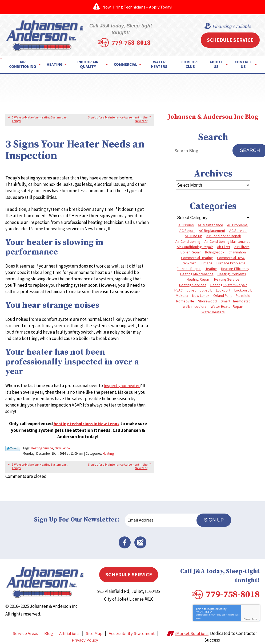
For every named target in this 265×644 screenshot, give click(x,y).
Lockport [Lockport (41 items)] (223, 290)
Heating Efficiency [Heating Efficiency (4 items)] (235, 268)
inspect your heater (123, 386)
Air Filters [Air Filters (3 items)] (242, 247)
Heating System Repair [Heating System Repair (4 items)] (229, 285)
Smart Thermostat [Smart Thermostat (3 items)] (235, 301)
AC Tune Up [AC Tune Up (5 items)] (194, 236)
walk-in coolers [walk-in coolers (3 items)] (195, 306)
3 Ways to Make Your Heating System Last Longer (40, 119)
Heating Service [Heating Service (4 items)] (227, 279)
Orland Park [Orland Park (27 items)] (222, 296)
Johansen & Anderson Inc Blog (213, 117)
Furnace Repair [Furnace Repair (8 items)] (189, 268)
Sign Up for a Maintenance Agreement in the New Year (118, 119)
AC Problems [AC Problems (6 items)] (237, 225)
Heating (108, 452)
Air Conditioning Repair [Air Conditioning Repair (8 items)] (195, 247)
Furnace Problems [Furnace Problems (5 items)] (231, 263)
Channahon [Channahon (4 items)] (237, 252)
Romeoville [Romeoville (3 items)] (185, 301)
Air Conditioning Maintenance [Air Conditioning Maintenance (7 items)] (228, 241)
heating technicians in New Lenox (86, 424)
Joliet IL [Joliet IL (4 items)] (206, 290)
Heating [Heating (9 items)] (211, 268)
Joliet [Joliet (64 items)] (191, 290)
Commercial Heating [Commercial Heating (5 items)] (197, 257)
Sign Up (215, 519)
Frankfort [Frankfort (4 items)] (188, 263)
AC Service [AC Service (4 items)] (238, 230)
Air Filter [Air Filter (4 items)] (224, 247)
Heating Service (42, 448)
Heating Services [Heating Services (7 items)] (193, 285)
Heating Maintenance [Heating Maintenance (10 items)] (197, 274)
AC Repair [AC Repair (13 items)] (187, 230)
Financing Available (231, 26)
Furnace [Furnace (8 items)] (206, 263)
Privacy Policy (215, 610)
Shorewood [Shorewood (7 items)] (207, 301)
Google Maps (140, 541)
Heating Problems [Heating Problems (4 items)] (232, 274)
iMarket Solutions (192, 628)
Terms (254, 614)
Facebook (125, 541)
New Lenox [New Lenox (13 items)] (201, 296)
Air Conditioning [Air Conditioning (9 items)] (188, 241)
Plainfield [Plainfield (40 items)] (243, 296)
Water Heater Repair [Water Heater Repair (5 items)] (227, 306)
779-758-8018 (141, 39)
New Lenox (63, 448)
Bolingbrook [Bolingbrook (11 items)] (215, 252)
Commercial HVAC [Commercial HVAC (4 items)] (231, 257)
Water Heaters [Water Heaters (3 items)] (213, 312)
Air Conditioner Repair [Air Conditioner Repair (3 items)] (224, 236)
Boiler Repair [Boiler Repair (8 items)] (191, 252)
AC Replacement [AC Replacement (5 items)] (212, 230)
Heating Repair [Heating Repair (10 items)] (198, 279)
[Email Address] (163, 519)
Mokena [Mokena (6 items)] (182, 296)
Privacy (247, 614)
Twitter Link (13, 448)
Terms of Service (232, 610)
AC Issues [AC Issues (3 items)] (186, 225)
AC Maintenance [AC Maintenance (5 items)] (210, 225)
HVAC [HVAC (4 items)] (178, 290)
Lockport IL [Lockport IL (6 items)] (243, 290)
